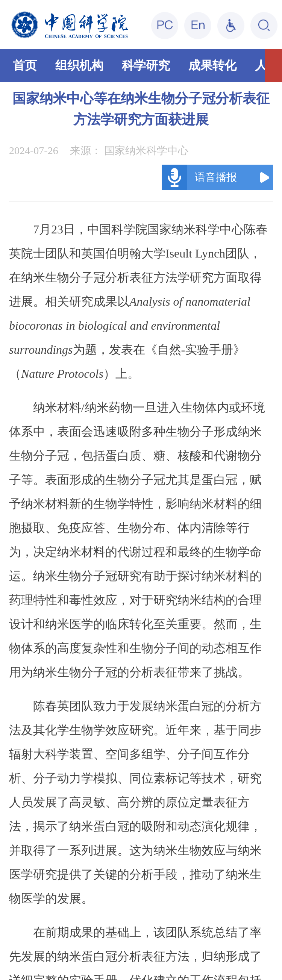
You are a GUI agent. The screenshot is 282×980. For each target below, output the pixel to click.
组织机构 (79, 65)
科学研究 (146, 65)
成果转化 (212, 65)
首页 (25, 65)
